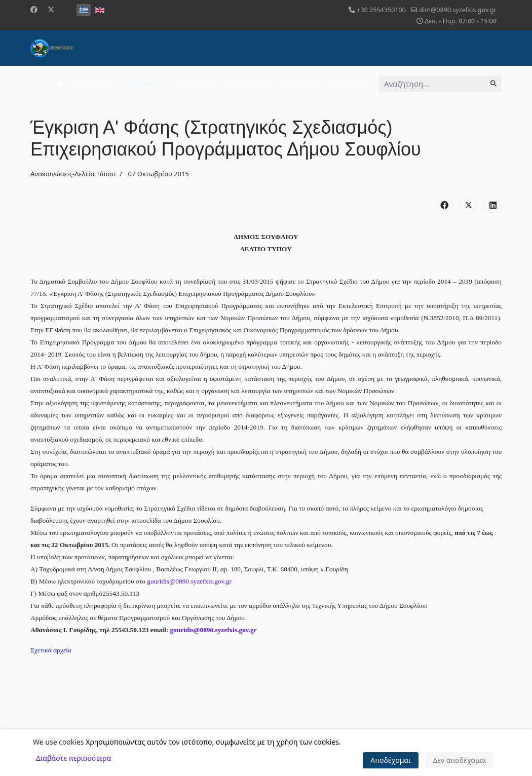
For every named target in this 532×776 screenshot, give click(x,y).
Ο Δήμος (91, 83)
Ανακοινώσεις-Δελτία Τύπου (73, 174)
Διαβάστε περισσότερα (73, 758)
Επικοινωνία (348, 83)
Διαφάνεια (191, 83)
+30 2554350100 (381, 10)
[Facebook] (34, 9)
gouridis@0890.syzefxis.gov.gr (189, 581)
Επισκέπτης (242, 83)
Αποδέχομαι (391, 760)
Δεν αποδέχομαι (460, 760)
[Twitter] (51, 9)
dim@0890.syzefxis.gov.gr (458, 10)
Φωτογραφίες (298, 83)
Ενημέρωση (140, 83)
